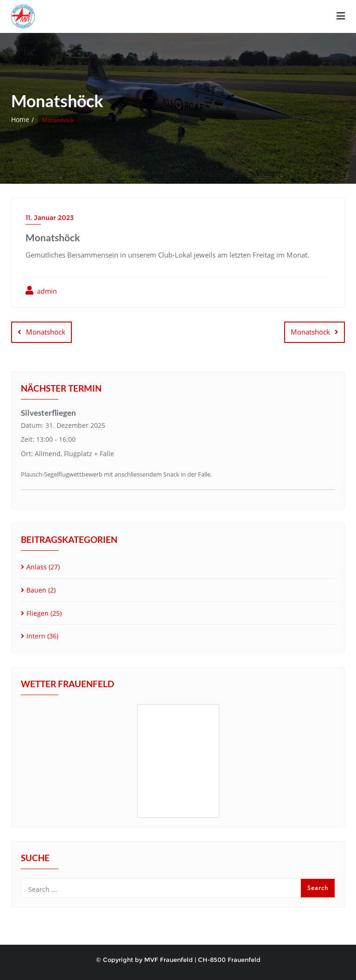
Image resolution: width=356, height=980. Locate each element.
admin (41, 291)
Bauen (36, 590)
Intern (36, 636)
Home (20, 119)
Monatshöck (46, 332)
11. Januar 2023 (50, 218)
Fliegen (38, 613)
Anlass (37, 567)
